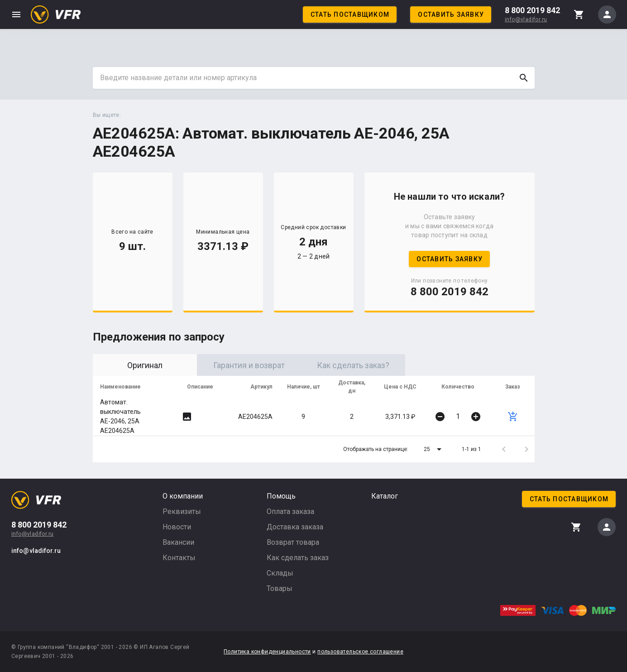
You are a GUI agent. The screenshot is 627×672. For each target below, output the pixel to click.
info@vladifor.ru (526, 19)
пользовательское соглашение (360, 652)
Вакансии (178, 542)
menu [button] (16, 14)
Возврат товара (293, 542)
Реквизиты (182, 511)
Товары (280, 588)
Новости (177, 527)
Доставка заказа (295, 527)
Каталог (385, 496)
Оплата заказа (290, 511)
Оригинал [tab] (145, 365)
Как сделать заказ (298, 558)
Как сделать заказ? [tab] (353, 365)
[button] (434, 449)
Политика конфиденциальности (267, 652)
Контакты (179, 558)
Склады (280, 573)
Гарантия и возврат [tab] (249, 365)
